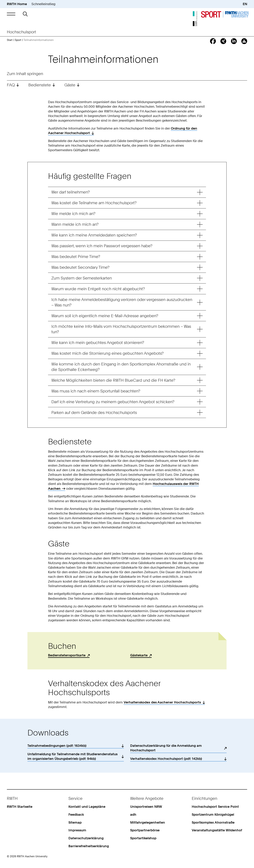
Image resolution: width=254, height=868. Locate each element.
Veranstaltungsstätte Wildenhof (217, 830)
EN (245, 4)
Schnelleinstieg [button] (43, 4)
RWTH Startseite (20, 807)
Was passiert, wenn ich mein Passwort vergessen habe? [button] (102, 246)
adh (133, 815)
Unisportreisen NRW (146, 807)
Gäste (70, 85)
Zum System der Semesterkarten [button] (82, 278)
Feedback (76, 815)
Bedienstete (40, 85)
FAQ (11, 85)
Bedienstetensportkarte (67, 655)
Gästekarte (139, 655)
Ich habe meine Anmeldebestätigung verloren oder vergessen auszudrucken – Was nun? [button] (122, 302)
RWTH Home (17, 4)
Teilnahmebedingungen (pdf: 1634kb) (57, 746)
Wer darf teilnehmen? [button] (71, 192)
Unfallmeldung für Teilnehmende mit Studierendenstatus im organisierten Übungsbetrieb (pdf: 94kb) (72, 756)
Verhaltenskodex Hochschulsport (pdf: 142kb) (166, 759)
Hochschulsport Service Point (215, 807)
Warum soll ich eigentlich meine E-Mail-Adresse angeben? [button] (105, 316)
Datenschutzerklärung (86, 838)
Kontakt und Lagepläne (87, 807)
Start (10, 40)
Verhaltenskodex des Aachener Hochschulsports (162, 702)
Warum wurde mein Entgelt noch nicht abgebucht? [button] (98, 289)
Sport (18, 40)
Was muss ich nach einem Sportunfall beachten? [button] (96, 391)
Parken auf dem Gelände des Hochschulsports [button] (94, 413)
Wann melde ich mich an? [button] (75, 224)
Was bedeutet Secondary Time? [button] (80, 267)
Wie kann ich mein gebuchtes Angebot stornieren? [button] (98, 343)
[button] (11, 14)
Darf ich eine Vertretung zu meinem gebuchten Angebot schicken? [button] (113, 402)
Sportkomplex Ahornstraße (213, 822)
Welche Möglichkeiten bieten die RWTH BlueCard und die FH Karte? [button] (113, 380)
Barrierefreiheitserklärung (89, 846)
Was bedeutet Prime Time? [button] (76, 257)
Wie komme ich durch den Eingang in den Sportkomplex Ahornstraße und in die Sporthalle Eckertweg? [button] (121, 367)
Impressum (77, 830)
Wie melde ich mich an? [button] (73, 214)
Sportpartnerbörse (145, 830)
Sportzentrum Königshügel (213, 815)
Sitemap (75, 822)
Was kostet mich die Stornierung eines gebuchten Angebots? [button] (107, 353)
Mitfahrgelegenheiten (148, 822)
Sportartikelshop (143, 838)
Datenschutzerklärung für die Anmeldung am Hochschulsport (166, 748)
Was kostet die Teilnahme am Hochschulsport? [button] (94, 203)
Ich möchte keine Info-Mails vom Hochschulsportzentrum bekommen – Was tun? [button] (121, 329)
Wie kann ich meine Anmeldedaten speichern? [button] (94, 235)
